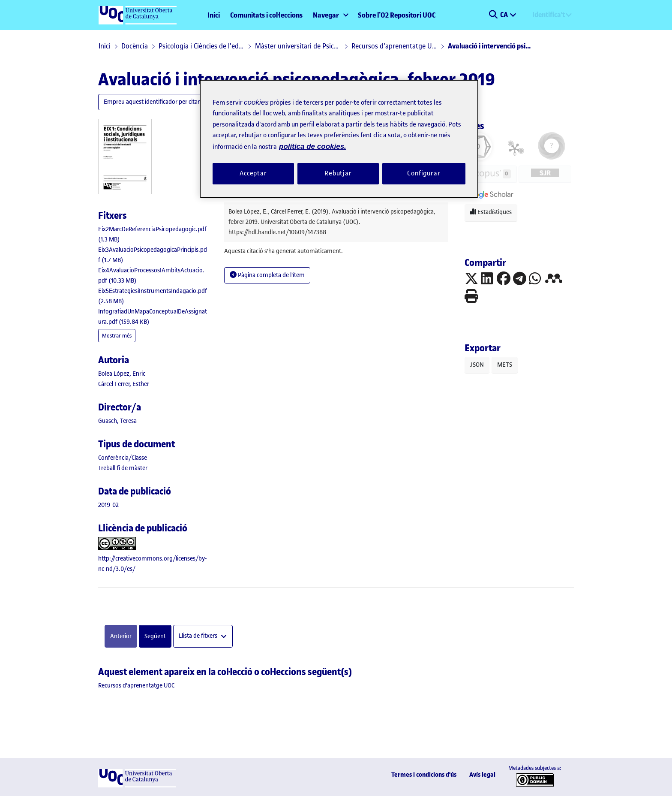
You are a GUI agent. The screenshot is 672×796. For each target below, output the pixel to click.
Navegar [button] (326, 15)
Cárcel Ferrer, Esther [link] (124, 384)
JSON (477, 365)
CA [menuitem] (505, 15)
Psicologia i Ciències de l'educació (201, 46)
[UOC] (137, 785)
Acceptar (253, 173)
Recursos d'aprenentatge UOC (394, 46)
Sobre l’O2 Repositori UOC (397, 15)
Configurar (424, 173)
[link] (123, 458)
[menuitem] (330, 15)
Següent (155, 636)
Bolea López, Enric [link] (122, 374)
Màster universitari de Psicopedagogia (298, 46)
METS (505, 365)
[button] (493, 15)
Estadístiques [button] (491, 212)
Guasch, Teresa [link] (117, 421)
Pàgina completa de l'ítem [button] (267, 275)
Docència (135, 46)
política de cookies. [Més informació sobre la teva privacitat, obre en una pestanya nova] (313, 146)
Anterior (121, 636)
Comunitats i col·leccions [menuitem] (266, 15)
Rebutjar (338, 173)
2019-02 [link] (108, 505)
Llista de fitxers (199, 636)
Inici (214, 15)
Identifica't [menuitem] (549, 15)
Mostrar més (117, 336)
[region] (339, 139)
